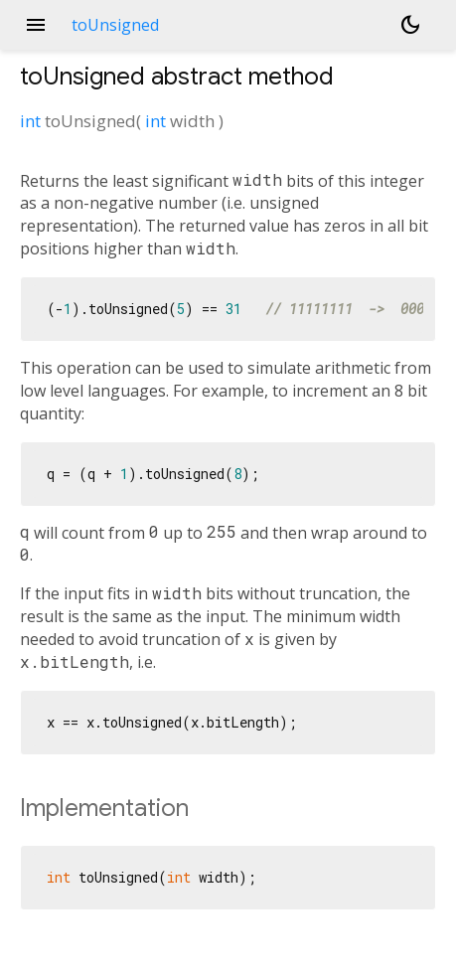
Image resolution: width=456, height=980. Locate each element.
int (30, 121)
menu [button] (36, 25)
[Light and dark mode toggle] (410, 25)
